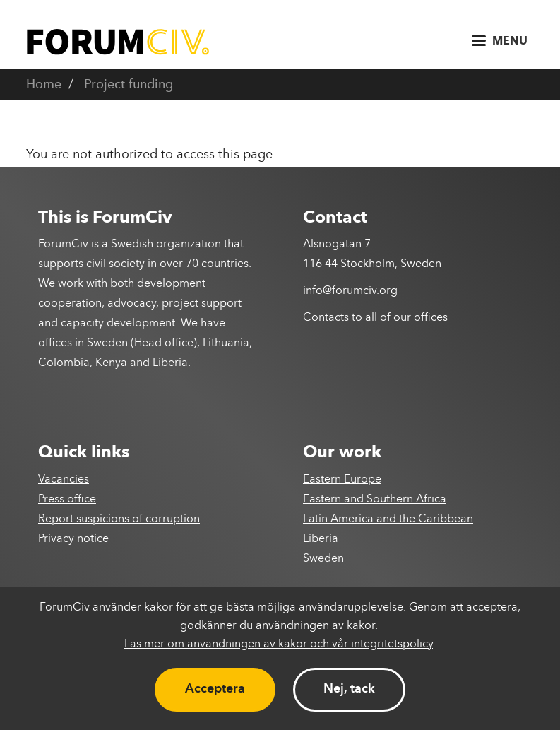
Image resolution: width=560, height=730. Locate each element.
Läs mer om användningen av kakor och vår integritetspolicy (279, 644)
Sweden (323, 559)
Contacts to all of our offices (375, 318)
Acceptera (215, 689)
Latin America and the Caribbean (388, 519)
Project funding (129, 85)
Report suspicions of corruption (119, 519)
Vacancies (64, 480)
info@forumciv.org (350, 291)
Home (44, 85)
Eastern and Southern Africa (375, 500)
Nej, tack (349, 689)
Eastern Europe (342, 480)
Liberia (321, 539)
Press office (67, 500)
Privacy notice (73, 539)
